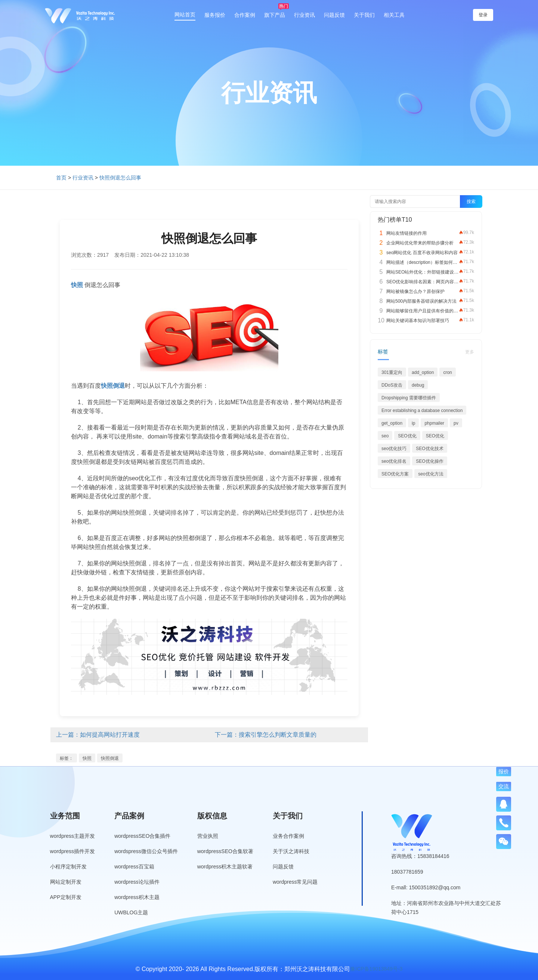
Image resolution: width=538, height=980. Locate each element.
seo (385, 436)
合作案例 (245, 15)
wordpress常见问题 (295, 882)
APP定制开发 (66, 897)
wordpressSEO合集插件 (142, 836)
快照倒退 (110, 758)
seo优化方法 (431, 474)
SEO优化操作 (429, 461)
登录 (483, 15)
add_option (423, 372)
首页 (61, 178)
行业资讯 (304, 15)
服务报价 (215, 15)
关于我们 (364, 15)
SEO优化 (407, 436)
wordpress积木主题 (137, 897)
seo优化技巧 (394, 449)
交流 (504, 786)
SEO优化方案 (395, 474)
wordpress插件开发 (73, 851)
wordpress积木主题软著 (225, 867)
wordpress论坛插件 (137, 882)
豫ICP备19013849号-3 (376, 969)
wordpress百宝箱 (134, 867)
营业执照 (208, 836)
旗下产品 (275, 15)
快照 (87, 758)
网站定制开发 (66, 882)
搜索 (471, 202)
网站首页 (185, 15)
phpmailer (434, 423)
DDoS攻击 (392, 385)
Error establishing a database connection (422, 411)
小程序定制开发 (68, 867)
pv (456, 423)
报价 (504, 771)
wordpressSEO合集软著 (225, 851)
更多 (470, 352)
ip (413, 423)
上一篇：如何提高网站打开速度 (98, 735)
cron (447, 372)
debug (418, 385)
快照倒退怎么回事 (120, 178)
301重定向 (392, 372)
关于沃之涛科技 (291, 851)
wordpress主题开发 (73, 836)
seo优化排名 (394, 461)
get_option (392, 423)
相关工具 (394, 15)
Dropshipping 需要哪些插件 (409, 398)
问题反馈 (334, 15)
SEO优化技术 (429, 449)
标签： (67, 758)
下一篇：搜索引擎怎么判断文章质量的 (266, 735)
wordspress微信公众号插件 (146, 851)
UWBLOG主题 (131, 912)
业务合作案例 (288, 836)
